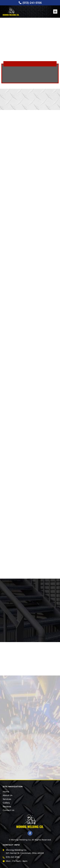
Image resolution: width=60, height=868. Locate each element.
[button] (55, 11)
